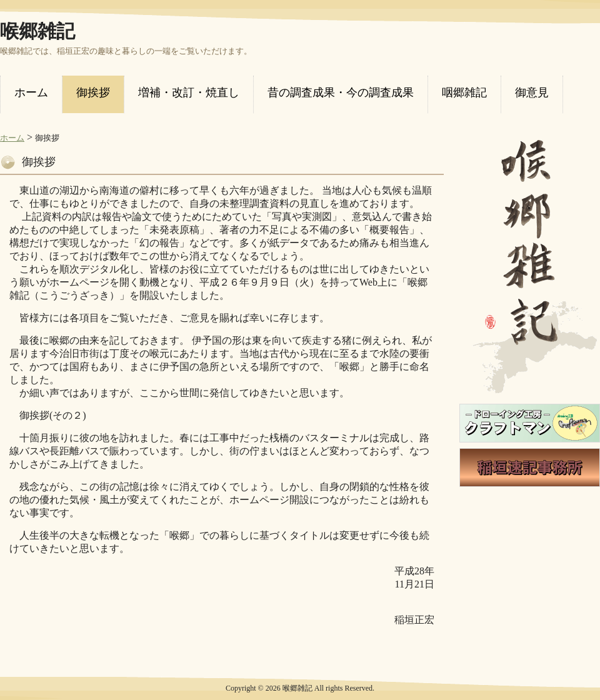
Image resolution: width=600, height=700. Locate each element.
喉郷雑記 (37, 31)
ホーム (12, 138)
